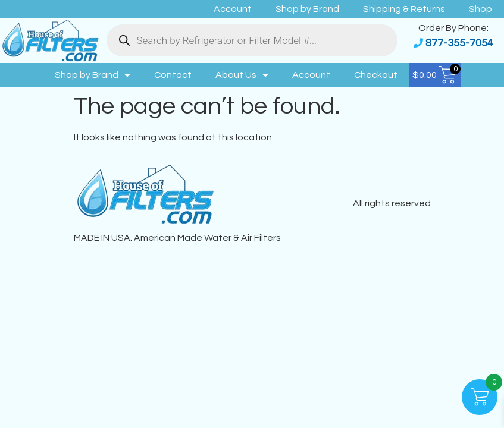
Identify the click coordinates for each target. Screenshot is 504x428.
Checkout (376, 75)
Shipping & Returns (404, 9)
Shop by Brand (307, 9)
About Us (242, 75)
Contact (173, 75)
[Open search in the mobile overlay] (252, 40)
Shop (480, 9)
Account (233, 9)
